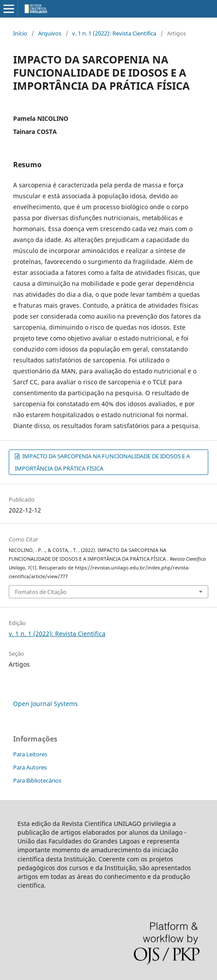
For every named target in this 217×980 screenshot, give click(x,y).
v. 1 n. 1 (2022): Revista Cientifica (114, 33)
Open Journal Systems (45, 704)
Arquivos (50, 33)
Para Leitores (30, 754)
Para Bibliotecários (37, 780)
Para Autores (30, 767)
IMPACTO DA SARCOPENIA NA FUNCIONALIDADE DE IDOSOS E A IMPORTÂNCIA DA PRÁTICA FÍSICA (102, 462)
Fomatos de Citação (41, 592)
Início (20, 33)
